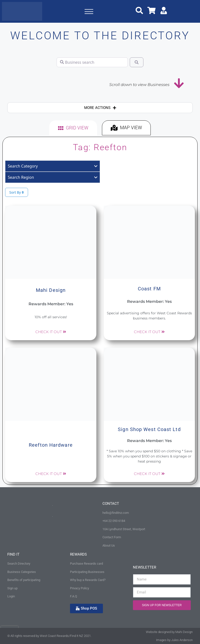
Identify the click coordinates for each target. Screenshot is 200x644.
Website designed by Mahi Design (169, 632)
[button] (89, 12)
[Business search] (92, 62)
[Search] (137, 62)
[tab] (73, 128)
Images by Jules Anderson (174, 640)
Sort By (17, 192)
